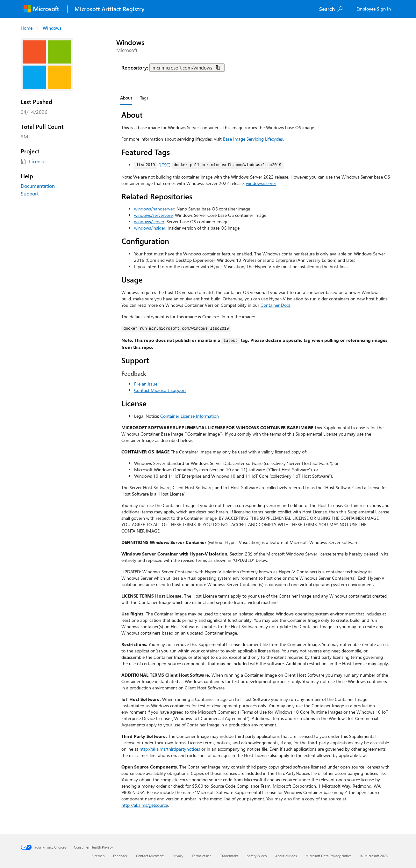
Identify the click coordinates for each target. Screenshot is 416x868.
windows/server (261, 183)
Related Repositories (157, 196)
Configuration (145, 241)
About (132, 114)
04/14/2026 (34, 112)
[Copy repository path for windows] (218, 68)
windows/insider (150, 228)
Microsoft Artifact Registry (109, 9)
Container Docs (276, 305)
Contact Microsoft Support (160, 390)
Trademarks (229, 856)
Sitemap (98, 856)
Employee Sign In (374, 9)
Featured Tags (146, 152)
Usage (132, 279)
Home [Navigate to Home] (27, 28)
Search (327, 9)
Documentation (38, 186)
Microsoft (127, 50)
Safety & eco (257, 856)
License (37, 161)
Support (30, 193)
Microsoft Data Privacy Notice (329, 856)
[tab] (126, 98)
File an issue (146, 384)
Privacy (178, 856)
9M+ (26, 136)
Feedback (120, 856)
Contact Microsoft (150, 856)
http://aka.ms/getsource (145, 805)
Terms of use (202, 856)
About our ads (286, 856)
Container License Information (190, 416)
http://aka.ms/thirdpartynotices (170, 749)
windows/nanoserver (154, 209)
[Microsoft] (41, 9)
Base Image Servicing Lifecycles (253, 139)
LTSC (164, 165)
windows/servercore (153, 215)
